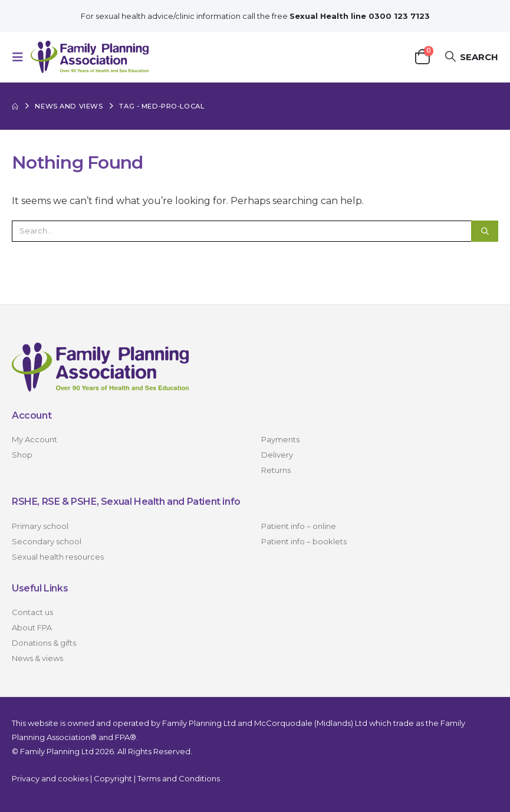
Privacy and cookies (50, 778)
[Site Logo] (90, 57)
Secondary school (47, 541)
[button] (21, 57)
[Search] (485, 231)
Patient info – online (299, 526)
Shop (22, 455)
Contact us (32, 612)
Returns (276, 470)
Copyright (113, 778)
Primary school (40, 526)
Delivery (277, 455)
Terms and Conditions (179, 778)
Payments (280, 439)
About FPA (32, 627)
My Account (34, 439)
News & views (37, 658)
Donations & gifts (44, 643)
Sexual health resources (58, 557)
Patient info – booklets (304, 541)
